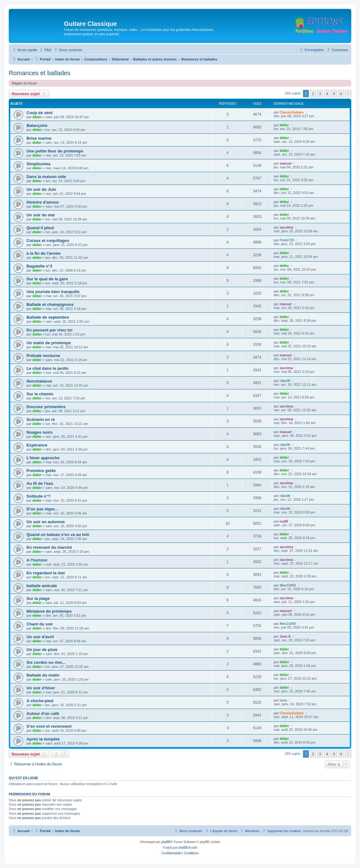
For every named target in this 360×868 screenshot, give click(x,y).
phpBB (166, 842)
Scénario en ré (41, 420)
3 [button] (320, 94)
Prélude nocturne (43, 356)
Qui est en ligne (24, 778)
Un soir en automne (46, 522)
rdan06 (285, 381)
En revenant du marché (49, 547)
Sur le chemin (40, 394)
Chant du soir (40, 624)
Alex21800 (288, 585)
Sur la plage (38, 598)
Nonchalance (39, 381)
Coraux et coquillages (48, 241)
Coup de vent (40, 113)
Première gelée (41, 471)
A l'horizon (37, 560)
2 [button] (313, 94)
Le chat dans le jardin (48, 368)
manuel (286, 163)
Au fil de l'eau (40, 483)
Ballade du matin (43, 675)
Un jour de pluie (42, 650)
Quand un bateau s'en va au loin (58, 535)
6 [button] (341, 94)
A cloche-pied (40, 701)
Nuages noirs (40, 432)
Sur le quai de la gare (47, 279)
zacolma (286, 227)
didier (37, 117)
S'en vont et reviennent (49, 726)
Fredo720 (287, 240)
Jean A (285, 636)
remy (283, 700)
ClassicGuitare (292, 112)
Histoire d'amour (43, 202)
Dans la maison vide (46, 177)
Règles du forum (24, 83)
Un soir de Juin (41, 189)
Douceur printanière (46, 407)
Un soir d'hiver (41, 688)
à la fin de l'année (43, 253)
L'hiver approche (43, 458)
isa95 (284, 521)
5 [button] (334, 94)
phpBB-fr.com (188, 848)
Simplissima (38, 164)
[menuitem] (45, 50)
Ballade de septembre (48, 317)
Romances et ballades (40, 73)
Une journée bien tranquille (53, 292)
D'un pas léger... (42, 509)
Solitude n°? (38, 496)
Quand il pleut (40, 228)
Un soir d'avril (40, 637)
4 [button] (327, 94)
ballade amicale (42, 586)
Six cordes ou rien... (46, 662)
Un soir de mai (41, 215)
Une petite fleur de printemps (55, 151)
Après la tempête (43, 739)
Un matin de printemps (49, 343)
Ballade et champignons (50, 304)
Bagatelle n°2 (39, 266)
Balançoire (37, 125)
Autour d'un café (43, 714)
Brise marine (39, 138)
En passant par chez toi (49, 330)
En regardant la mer (46, 573)
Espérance (37, 445)
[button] (348, 94)
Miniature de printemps (49, 611)
